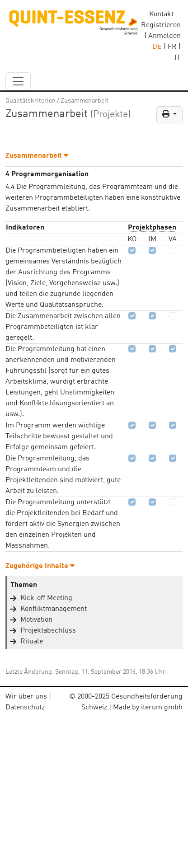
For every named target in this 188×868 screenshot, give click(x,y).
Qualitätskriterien (31, 101)
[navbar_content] (18, 81)
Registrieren (161, 25)
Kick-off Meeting (46, 598)
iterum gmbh (162, 708)
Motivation (36, 620)
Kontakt (161, 14)
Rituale (32, 642)
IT (178, 58)
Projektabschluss (48, 631)
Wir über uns (26, 697)
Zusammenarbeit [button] (37, 156)
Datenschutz (25, 708)
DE (157, 47)
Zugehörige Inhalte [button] (40, 566)
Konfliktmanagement (54, 609)
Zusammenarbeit (85, 101)
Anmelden (164, 36)
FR (172, 47)
